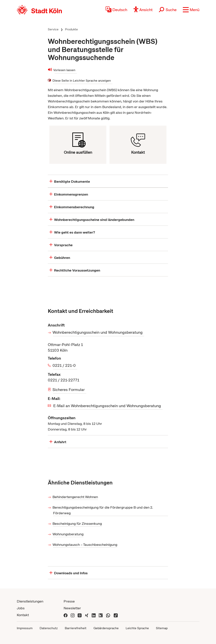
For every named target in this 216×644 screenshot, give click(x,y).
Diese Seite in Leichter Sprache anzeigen (82, 81)
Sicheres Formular (69, 390)
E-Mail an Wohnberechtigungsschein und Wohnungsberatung (107, 406)
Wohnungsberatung (68, 534)
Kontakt (23, 615)
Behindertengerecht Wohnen (76, 497)
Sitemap (162, 628)
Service (53, 29)
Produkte (71, 29)
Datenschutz (49, 628)
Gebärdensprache (106, 628)
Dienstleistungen (30, 601)
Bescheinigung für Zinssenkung (77, 524)
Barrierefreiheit (76, 628)
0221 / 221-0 (64, 365)
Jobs (21, 608)
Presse (69, 601)
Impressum (25, 628)
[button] (191, 10)
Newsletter (72, 608)
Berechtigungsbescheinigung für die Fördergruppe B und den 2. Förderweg (103, 510)
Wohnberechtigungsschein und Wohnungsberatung (98, 332)
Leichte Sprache (137, 628)
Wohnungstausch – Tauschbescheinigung (85, 545)
